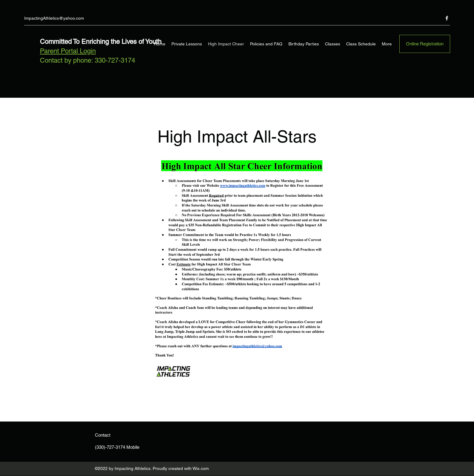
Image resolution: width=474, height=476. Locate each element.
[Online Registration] (425, 44)
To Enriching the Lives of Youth (117, 42)
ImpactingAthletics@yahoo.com (54, 18)
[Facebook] (447, 18)
